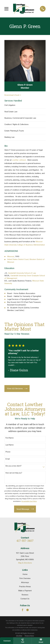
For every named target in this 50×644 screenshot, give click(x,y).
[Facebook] (23, 610)
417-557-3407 (25, 541)
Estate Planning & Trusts (14, 131)
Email (8, 459)
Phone (8, 452)
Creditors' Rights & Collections (16, 124)
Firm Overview (25, 578)
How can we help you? (14, 473)
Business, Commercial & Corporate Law (20, 118)
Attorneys (25, 582)
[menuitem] (19, 636)
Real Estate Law (11, 112)
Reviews (25, 595)
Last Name (10, 445)
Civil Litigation (10, 105)
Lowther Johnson (19, 160)
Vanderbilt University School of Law (22, 273)
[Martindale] (28, 610)
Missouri (11, 256)
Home (25, 574)
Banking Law (9, 137)
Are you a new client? (13, 466)
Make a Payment (25, 591)
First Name (10, 438)
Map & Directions (25, 563)
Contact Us (25, 599)
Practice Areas (25, 587)
